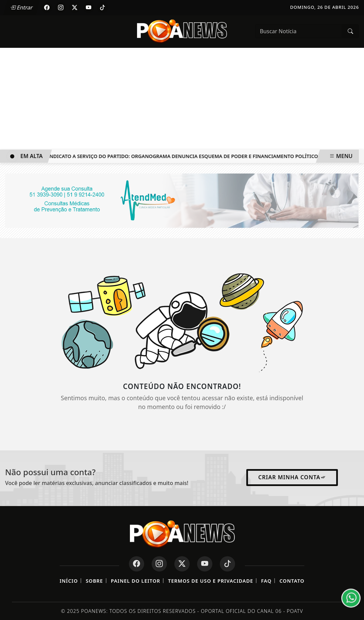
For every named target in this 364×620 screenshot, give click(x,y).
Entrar (21, 7)
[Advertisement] (182, 99)
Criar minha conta (292, 477)
